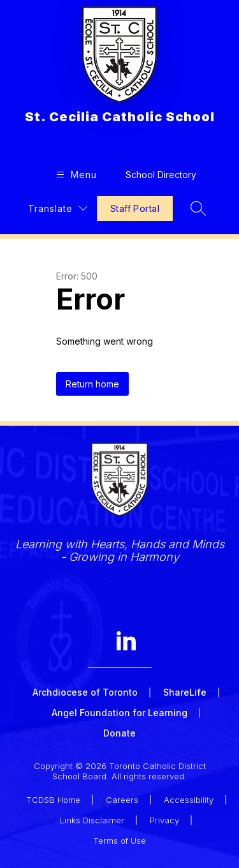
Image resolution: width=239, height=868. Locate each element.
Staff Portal (135, 208)
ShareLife (185, 692)
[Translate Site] (58, 208)
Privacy (164, 820)
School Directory (161, 175)
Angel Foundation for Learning (119, 713)
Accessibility (189, 800)
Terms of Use (119, 841)
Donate (119, 733)
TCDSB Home (53, 800)
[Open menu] (75, 175)
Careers (122, 800)
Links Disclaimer (92, 820)
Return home (92, 384)
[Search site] (198, 208)
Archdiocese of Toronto (85, 692)
